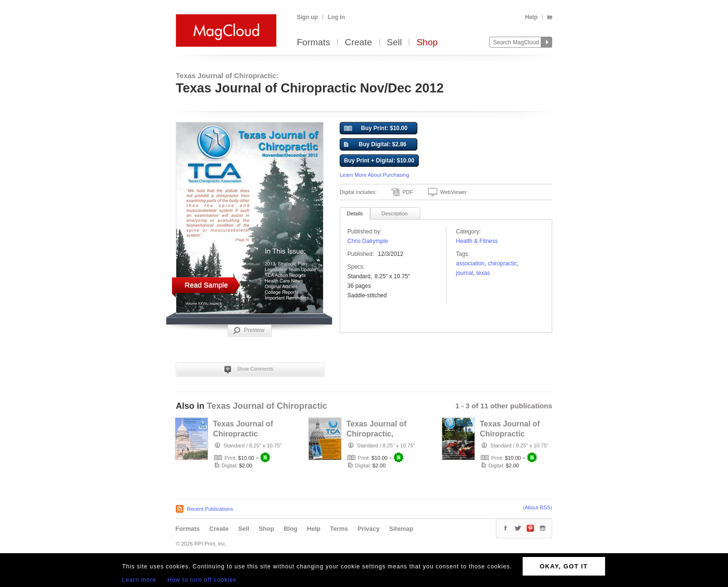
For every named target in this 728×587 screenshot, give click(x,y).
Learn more (139, 580)
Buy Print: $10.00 (376, 129)
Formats (313, 43)
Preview (249, 331)
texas (483, 273)
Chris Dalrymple (368, 241)
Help (531, 17)
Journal (465, 273)
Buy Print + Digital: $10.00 (379, 161)
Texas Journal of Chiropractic (267, 406)
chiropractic (502, 263)
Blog (290, 529)
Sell (394, 43)
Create (359, 43)
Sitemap (401, 529)
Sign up (307, 17)
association (470, 263)
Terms (339, 529)
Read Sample (207, 285)
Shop (427, 43)
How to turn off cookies (202, 580)
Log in (336, 17)
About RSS (537, 507)
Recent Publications (210, 509)
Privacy (369, 529)
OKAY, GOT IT (564, 566)
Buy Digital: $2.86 (375, 145)
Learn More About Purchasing (374, 175)
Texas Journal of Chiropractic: (227, 76)
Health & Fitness (477, 241)
